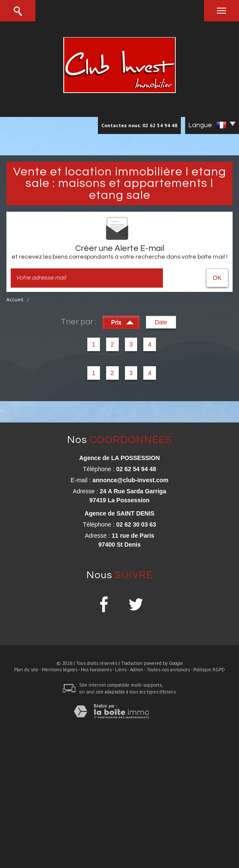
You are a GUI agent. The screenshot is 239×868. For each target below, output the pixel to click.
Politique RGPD (209, 670)
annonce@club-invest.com (130, 480)
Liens (121, 670)
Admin (137, 670)
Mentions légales (60, 670)
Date (161, 322)
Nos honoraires (96, 670)
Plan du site (26, 670)
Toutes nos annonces (168, 670)
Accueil (15, 299)
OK (217, 278)
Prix (122, 321)
